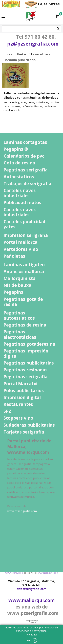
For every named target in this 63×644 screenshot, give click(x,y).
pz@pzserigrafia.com (33, 44)
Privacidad (32, 635)
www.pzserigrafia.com (48, 573)
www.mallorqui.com (14, 573)
